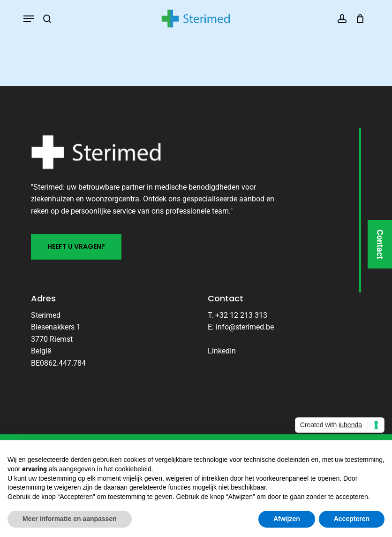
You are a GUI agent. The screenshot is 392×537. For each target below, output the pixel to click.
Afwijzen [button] (287, 519)
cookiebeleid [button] (133, 469)
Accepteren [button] (352, 519)
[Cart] (358, 19)
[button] (29, 19)
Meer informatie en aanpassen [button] (70, 519)
